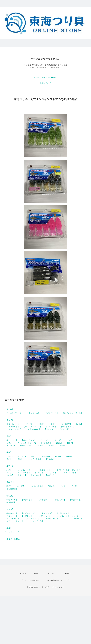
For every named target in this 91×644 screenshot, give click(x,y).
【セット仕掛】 (26, 445)
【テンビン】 (46, 443)
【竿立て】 (22, 456)
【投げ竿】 (30, 424)
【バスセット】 (45, 516)
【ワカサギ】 (50, 429)
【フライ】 (54, 473)
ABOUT (37, 573)
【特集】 (8, 528)
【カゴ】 (8, 443)
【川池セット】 (63, 513)
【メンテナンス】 (34, 459)
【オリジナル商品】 (13, 539)
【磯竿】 (42, 424)
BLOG (51, 573)
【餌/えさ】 (10, 482)
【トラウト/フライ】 (13, 429)
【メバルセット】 (32, 519)
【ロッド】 (9, 420)
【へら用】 (20, 486)
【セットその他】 (36, 521)
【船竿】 (53, 424)
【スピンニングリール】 (72, 413)
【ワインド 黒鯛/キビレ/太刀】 (68, 470)
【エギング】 (51, 427)
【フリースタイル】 (13, 424)
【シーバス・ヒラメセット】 (67, 516)
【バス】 (79, 424)
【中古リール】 (11, 500)
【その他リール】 (51, 413)
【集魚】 (59, 443)
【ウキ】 (69, 440)
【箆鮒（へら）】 (33, 429)
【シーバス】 (36, 475)
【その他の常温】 (36, 486)
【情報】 (19, 459)
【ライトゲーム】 (68, 427)
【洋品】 (58, 456)
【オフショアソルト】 (32, 427)
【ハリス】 (45, 440)
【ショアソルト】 (12, 427)
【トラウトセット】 (52, 519)
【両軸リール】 (33, 413)
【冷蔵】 (75, 486)
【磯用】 (8, 486)
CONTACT (66, 573)
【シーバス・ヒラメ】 (25, 470)
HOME (23, 573)
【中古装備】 (10, 502)
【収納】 (51, 445)
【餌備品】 (52, 486)
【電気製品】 (45, 456)
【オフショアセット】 (73, 519)
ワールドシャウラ (12, 532)
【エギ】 (8, 473)
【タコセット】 (11, 516)
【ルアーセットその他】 (15, 521)
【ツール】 (9, 456)
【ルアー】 (9, 466)
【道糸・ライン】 (29, 440)
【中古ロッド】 (28, 500)
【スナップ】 (10, 445)
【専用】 (40, 445)
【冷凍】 (64, 486)
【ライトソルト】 (23, 473)
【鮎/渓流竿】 (66, 424)
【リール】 (9, 409)
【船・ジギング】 (69, 473)
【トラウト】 (40, 473)
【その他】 (63, 445)
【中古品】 (9, 496)
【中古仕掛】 (44, 500)
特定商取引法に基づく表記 (59, 580)
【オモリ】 (57, 440)
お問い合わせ (45, 83)
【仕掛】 (8, 436)
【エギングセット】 (13, 519)
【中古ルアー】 (59, 500)
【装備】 (8, 452)
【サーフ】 (22, 475)
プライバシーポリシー (30, 580)
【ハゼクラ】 (51, 475)
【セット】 (9, 509)
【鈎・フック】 (11, 440)
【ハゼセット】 (28, 516)
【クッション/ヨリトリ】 (26, 443)
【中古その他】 (76, 500)
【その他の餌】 (11, 489)
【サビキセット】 (29, 513)
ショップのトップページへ (45, 78)
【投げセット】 (11, 513)
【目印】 (70, 443)
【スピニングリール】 (14, 413)
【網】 (33, 456)
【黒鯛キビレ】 (45, 470)
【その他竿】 (65, 429)
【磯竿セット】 (46, 513)
